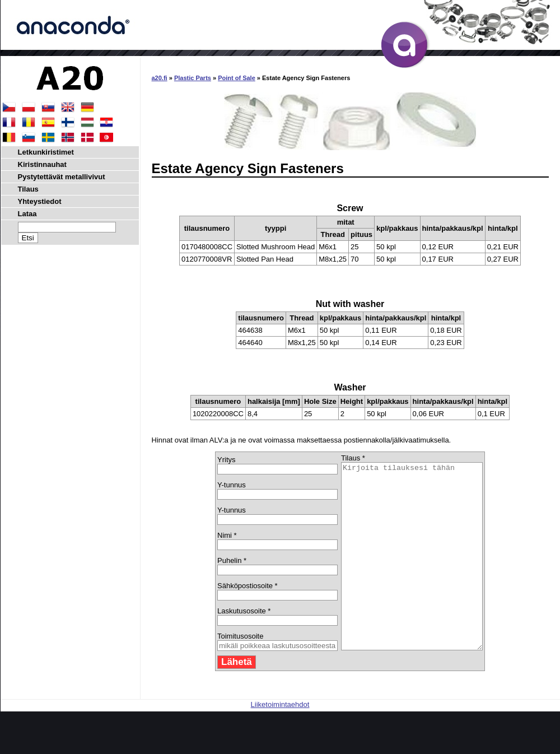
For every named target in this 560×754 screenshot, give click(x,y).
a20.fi (160, 78)
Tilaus (28, 189)
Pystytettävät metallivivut (62, 177)
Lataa (27, 214)
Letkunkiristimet (46, 152)
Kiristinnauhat (42, 164)
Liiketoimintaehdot (280, 741)
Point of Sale (237, 78)
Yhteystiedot (40, 201)
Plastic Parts (193, 78)
